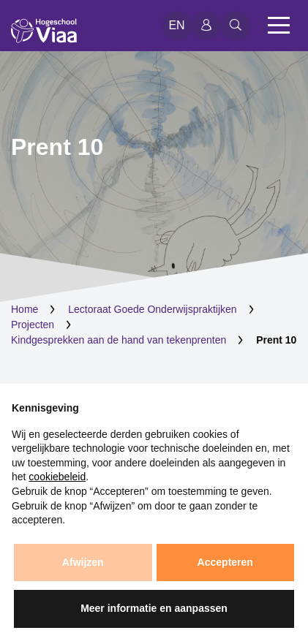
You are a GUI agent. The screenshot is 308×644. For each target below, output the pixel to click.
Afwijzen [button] (83, 562)
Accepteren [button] (225, 562)
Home (25, 309)
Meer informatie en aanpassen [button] (154, 608)
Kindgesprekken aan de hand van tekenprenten (119, 340)
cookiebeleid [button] (57, 477)
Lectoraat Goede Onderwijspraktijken (152, 309)
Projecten (33, 325)
